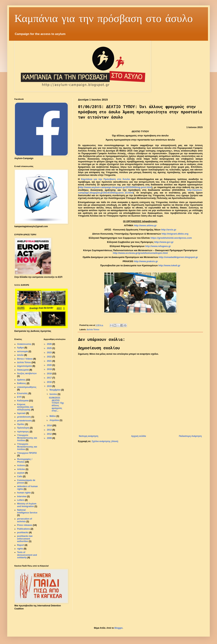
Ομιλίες (21, 424)
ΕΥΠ (19, 397)
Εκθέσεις (22, 383)
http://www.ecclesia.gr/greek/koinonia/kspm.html (140, 253)
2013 (50, 430)
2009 (50, 438)
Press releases (25, 525)
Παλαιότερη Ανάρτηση (190, 436)
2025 (50, 348)
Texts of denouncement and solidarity (27, 555)
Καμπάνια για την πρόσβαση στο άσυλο (104, 18)
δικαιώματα (23, 370)
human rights (24, 493)
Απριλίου (55, 420)
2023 (50, 353)
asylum (21, 473)
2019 (50, 369)
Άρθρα (20, 348)
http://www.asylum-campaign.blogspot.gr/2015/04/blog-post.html (115, 187)
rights (20, 549)
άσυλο (20, 355)
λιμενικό (21, 413)
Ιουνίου (54, 394)
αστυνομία (23, 351)
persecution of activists (25, 520)
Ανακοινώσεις (24, 344)
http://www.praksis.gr (146, 261)
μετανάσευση (24, 417)
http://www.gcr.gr (164, 242)
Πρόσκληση (23, 428)
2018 (50, 374)
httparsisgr (169, 230)
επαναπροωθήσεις (27, 387)
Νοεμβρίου (55, 390)
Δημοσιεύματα (24, 366)
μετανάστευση (24, 421)
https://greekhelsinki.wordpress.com (171, 238)
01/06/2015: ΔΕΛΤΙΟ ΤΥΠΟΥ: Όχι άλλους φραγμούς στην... (56, 404)
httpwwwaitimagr (145, 225)
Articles (21, 469)
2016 (50, 382)
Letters (21, 500)
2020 (50, 365)
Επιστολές (22, 393)
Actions (21, 465)
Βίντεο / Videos (25, 359)
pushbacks (23, 532)
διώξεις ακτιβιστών (27, 373)
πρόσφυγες (23, 432)
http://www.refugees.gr (158, 246)
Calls (20, 476)
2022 (50, 357)
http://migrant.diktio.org (175, 234)
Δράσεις (21, 380)
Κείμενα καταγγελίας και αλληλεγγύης (25, 407)
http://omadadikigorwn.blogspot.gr (178, 257)
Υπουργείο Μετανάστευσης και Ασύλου (27, 438)
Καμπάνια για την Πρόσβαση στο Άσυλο (106, 179)
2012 (50, 434)
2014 (50, 425)
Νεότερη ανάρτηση (89, 436)
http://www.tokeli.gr (169, 265)
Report (21, 545)
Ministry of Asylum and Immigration (27, 505)
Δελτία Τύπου (93, 329)
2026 (50, 344)
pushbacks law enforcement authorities (25, 539)
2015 (50, 386)
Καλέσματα (23, 401)
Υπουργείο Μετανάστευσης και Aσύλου (27, 447)
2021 (50, 361)
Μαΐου (53, 416)
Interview (22, 496)
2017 (50, 378)
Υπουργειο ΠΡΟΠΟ (27, 453)
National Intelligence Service (27, 511)
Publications (24, 529)
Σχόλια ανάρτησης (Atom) (105, 441)
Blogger (119, 628)
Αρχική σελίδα (138, 436)
